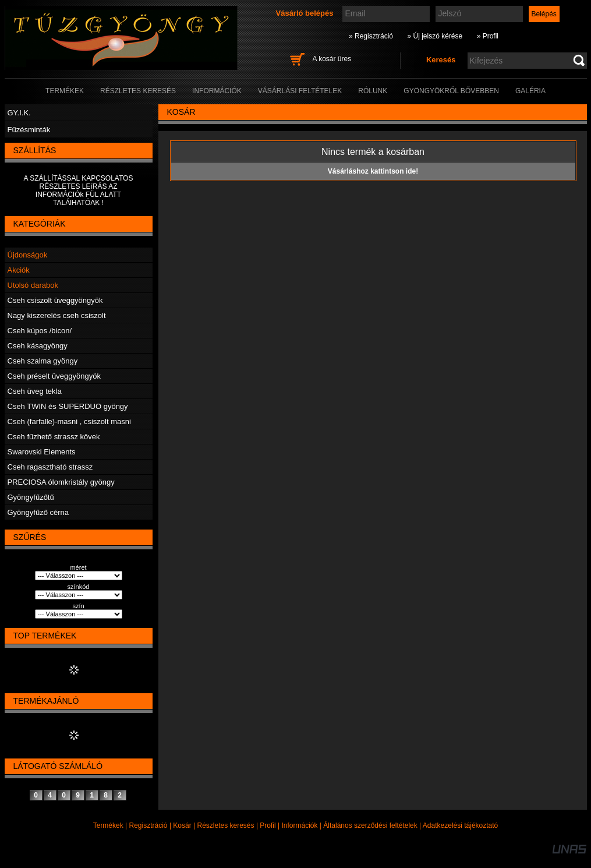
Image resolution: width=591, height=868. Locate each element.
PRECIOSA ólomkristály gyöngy (61, 482)
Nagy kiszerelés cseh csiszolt (57, 315)
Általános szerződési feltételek (370, 825)
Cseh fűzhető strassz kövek (54, 437)
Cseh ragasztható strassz (50, 467)
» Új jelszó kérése (435, 36)
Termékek (108, 825)
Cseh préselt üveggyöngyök (54, 376)
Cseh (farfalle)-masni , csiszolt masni (69, 421)
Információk (299, 825)
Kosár (182, 825)
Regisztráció (148, 825)
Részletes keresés (226, 825)
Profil (268, 825)
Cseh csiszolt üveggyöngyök (55, 300)
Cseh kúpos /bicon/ (40, 331)
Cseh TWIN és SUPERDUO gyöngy (68, 406)
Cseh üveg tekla (35, 391)
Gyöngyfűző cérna (38, 512)
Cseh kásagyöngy (38, 346)
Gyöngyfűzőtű (31, 497)
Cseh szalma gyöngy (43, 361)
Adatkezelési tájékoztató (460, 825)
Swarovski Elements (42, 452)
